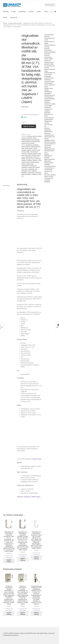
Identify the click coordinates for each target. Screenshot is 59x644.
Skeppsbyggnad (26, 147)
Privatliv (14, 12)
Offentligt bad (29, 157)
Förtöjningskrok (26, 166)
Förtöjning (29, 160)
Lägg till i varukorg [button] (9, 561)
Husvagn (28, 159)
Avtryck (5, 18)
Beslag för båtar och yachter (15, 23)
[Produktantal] (24, 123)
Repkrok (24, 162)
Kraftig (35, 157)
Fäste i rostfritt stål (29, 169)
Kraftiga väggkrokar (35, 147)
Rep (38, 157)
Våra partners (14, 18)
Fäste (23, 148)
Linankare (24, 154)
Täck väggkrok (34, 152)
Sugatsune (30, 154)
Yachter (35, 148)
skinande (35, 160)
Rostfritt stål (31, 167)
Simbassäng (33, 166)
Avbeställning (22, 12)
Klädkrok (34, 171)
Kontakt (39, 12)
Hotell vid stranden (26, 174)
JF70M (27, 148)
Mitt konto (6, 12)
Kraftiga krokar (30, 164)
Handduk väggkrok (26, 150)
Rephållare (24, 173)
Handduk (24, 160)
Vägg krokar (28, 155)
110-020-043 (35, 145)
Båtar (28, 152)
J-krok (39, 160)
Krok (25, 152)
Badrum (35, 154)
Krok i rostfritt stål (36, 159)
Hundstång (24, 171)
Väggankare (25, 167)
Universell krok (31, 173)
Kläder (28, 162)
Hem (6, 23)
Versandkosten (35, 115)
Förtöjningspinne (35, 162)
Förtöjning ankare (36, 155)
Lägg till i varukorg (29, 126)
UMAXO (24, 159)
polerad (23, 164)
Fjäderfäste (29, 145)
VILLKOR (31, 12)
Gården (31, 148)
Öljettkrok (38, 173)
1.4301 (29, 171)
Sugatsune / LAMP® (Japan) (32, 497)
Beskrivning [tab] (6, 186)
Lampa (23, 157)
